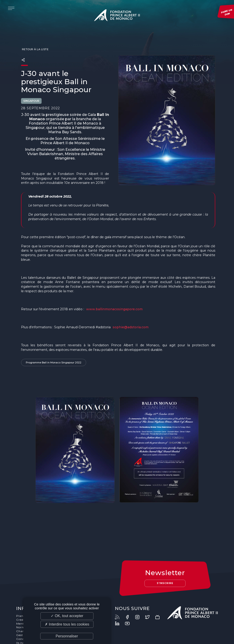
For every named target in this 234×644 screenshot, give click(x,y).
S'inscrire (165, 556)
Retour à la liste (35, 49)
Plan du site (25, 589)
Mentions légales (29, 596)
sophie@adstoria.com (131, 327)
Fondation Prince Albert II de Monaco (117, 16)
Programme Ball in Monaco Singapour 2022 (54, 363)
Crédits (22, 593)
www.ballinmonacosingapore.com (115, 309)
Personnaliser (67, 636)
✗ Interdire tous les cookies (67, 624)
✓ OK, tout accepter (67, 616)
